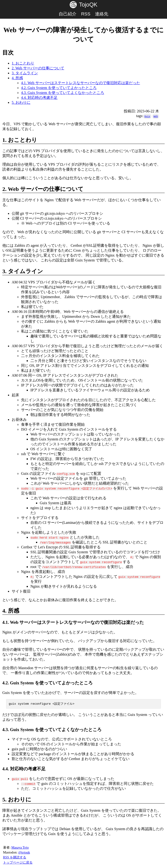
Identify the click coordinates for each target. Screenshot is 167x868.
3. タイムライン (25, 73)
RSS (86, 14)
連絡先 (102, 14)
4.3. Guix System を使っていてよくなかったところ (63, 93)
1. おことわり (23, 63)
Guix (147, 116)
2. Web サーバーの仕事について (38, 68)
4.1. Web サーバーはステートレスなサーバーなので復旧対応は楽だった (81, 83)
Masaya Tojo (20, 848)
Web (156, 116)
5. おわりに (21, 102)
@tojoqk (24, 853)
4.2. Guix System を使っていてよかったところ (59, 88)
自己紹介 (68, 14)
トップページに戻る (18, 863)
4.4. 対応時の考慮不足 (39, 98)
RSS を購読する (15, 857)
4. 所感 (17, 78)
